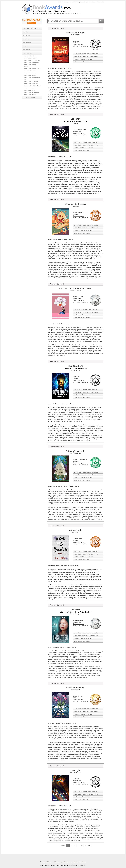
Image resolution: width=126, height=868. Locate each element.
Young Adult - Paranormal (31, 84)
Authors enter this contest (82, 62)
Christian (26, 35)
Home (58, 2)
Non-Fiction (27, 43)
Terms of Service (82, 865)
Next (89, 846)
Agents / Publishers (83, 2)
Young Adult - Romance (30, 88)
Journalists (93, 2)
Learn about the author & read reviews (86, 56)
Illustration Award (29, 97)
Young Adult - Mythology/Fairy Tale (32, 78)
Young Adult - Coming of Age (32, 60)
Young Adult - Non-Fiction (31, 81)
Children (26, 32)
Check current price (79, 45)
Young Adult (27, 53)
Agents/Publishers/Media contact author (86, 54)
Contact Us (101, 2)
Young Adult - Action (30, 56)
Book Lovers (65, 2)
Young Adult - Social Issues (31, 92)
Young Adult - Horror (30, 73)
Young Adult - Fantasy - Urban (32, 69)
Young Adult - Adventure (31, 58)
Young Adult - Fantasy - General (30, 66)
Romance (26, 50)
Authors (73, 2)
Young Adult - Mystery (30, 75)
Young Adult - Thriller (30, 95)
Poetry (25, 46)
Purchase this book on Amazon (83, 59)
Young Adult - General (30, 71)
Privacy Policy (72, 865)
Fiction (26, 39)
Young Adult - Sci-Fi (29, 90)
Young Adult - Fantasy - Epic (32, 62)
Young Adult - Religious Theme (32, 86)
